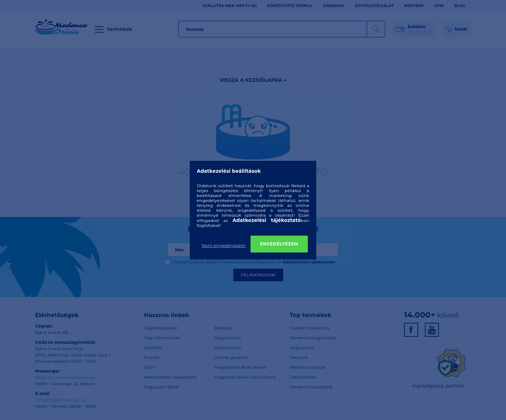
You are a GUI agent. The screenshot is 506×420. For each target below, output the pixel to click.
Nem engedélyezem (224, 245)
